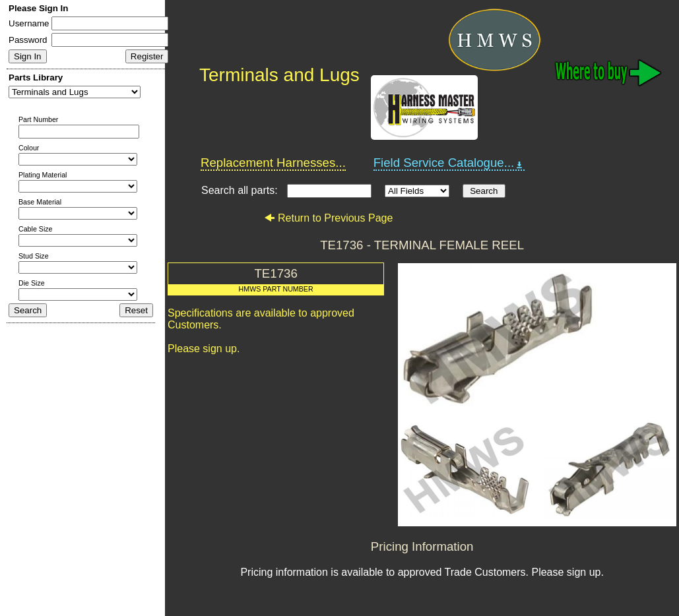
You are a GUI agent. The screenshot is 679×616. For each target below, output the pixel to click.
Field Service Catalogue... (449, 163)
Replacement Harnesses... (273, 163)
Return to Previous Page (328, 218)
